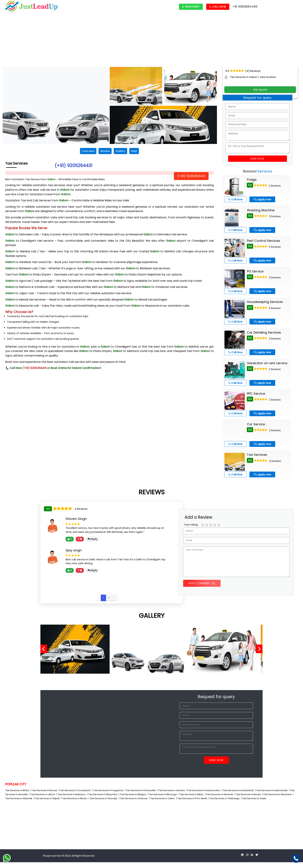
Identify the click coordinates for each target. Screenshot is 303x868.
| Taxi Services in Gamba (171, 790)
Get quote (260, 90)
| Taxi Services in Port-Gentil (192, 798)
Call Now (218, 7)
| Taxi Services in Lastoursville (272, 790)
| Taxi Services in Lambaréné (238, 790)
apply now (262, 199)
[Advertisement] (151, 41)
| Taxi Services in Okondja (103, 798)
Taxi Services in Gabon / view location (250, 77)
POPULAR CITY (16, 784)
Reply (92, 539)
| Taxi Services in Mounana (277, 794)
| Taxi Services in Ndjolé (47, 798)
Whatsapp (191, 7)
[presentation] (45, 649)
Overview (88, 151)
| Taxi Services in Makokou (71, 794)
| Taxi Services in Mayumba (103, 794)
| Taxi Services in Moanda (219, 794)
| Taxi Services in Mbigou (133, 794)
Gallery (120, 151)
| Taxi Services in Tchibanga (224, 798)
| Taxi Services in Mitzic (191, 794)
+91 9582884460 (245, 7)
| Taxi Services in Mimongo (163, 794)
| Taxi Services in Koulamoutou (203, 790)
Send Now (257, 159)
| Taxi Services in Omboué (133, 798)
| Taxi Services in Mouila (248, 794)
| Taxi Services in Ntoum (74, 798)
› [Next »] (114, 598)
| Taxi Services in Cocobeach (75, 790)
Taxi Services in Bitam (18, 790)
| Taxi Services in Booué (44, 790)
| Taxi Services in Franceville (141, 790)
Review (105, 151)
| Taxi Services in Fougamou (108, 790)
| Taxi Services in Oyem (162, 798)
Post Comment (202, 583)
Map (134, 151)
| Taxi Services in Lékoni (42, 794)
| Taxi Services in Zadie (254, 798)
